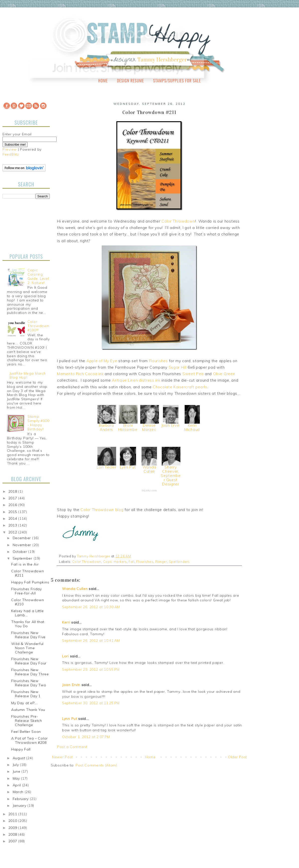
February (21, 799)
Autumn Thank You (28, 710)
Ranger (161, 562)
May (17, 778)
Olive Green (224, 374)
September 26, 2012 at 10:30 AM (91, 607)
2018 (13, 491)
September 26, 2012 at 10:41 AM (91, 640)
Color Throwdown (178, 221)
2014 (13, 519)
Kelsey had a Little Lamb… (27, 613)
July (16, 765)
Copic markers (115, 562)
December (22, 538)
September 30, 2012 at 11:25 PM (91, 703)
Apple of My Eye (102, 361)
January (20, 806)
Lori (65, 656)
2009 (13, 828)
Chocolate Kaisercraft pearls (180, 387)
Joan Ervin (171, 425)
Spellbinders (179, 562)
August (20, 758)
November (23, 545)
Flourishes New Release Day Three (30, 672)
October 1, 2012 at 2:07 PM (86, 737)
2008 (13, 834)
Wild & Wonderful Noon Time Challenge (27, 648)
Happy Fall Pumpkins (30, 582)
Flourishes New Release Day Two (29, 683)
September (23, 558)
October (21, 552)
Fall (132, 562)
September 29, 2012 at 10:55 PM (91, 669)
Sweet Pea (193, 374)
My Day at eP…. (25, 703)
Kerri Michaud (192, 427)
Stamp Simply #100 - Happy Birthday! (38, 423)
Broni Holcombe (128, 427)
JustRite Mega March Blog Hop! (28, 376)
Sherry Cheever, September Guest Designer (171, 476)
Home (103, 81)
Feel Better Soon (26, 732)
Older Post (237, 757)
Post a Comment (72, 747)
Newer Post (62, 757)
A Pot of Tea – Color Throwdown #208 (30, 740)
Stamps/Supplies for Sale (177, 81)
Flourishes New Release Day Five (28, 635)
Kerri (66, 622)
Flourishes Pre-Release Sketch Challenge (27, 721)
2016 (13, 505)
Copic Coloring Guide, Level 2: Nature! (38, 276)
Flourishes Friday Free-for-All (27, 591)
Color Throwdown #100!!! (38, 326)
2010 (13, 821)
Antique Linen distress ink (136, 380)
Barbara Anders (107, 427)
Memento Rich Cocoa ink (80, 374)
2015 (13, 512)
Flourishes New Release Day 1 (26, 694)
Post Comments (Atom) (96, 765)
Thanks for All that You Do (28, 624)
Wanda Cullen (149, 469)
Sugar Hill (178, 367)
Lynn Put (128, 467)
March (19, 792)
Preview (10, 149)
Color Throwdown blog (102, 510)
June (17, 771)
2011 (13, 814)
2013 (13, 525)
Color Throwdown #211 (28, 573)
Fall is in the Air (25, 564)
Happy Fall (21, 749)
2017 (13, 498)
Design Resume (130, 81)
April (17, 785)
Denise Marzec (149, 427)
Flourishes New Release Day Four (29, 661)
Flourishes (158, 361)
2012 (13, 532)
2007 (13, 841)
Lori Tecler (107, 467)
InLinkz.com (149, 491)
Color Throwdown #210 (28, 602)
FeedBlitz (11, 154)
